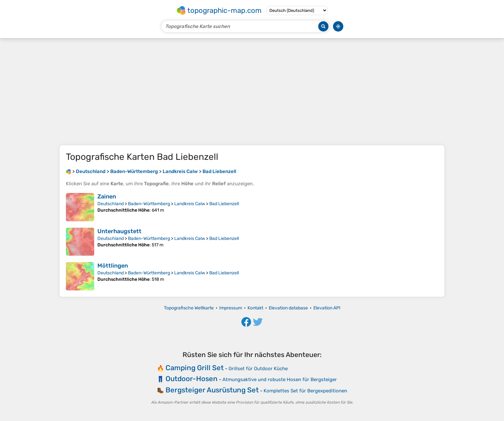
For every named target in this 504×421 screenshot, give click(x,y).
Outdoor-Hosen (192, 379)
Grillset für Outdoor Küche (258, 369)
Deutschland (111, 204)
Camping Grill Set (195, 368)
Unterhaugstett (119, 231)
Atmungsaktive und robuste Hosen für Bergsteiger (280, 380)
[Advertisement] (252, 92)
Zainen (107, 197)
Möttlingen (113, 266)
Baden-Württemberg (149, 204)
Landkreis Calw (190, 204)
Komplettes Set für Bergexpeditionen (305, 391)
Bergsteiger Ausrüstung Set (212, 390)
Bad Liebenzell (224, 204)
